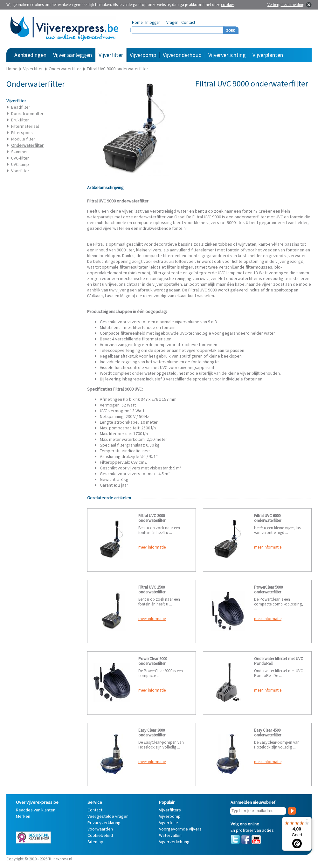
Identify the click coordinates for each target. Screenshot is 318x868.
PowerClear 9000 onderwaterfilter (153, 661)
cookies (228, 5)
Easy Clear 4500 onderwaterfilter (268, 733)
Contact (188, 22)
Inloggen (153, 22)
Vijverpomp (143, 55)
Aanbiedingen (30, 55)
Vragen (172, 22)
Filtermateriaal (25, 126)
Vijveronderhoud (182, 55)
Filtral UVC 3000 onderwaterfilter (152, 518)
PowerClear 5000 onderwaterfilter (268, 590)
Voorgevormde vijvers (180, 829)
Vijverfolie (169, 823)
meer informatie (152, 547)
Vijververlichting (227, 55)
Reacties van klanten (36, 810)
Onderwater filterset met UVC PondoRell (279, 661)
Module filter (23, 139)
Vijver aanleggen (73, 55)
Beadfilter (21, 107)
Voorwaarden (100, 829)
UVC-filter (20, 158)
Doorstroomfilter (27, 113)
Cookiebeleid (100, 835)
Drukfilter (20, 120)
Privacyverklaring (104, 823)
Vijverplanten (268, 55)
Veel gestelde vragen (108, 816)
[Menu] (308, 821)
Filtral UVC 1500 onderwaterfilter (152, 590)
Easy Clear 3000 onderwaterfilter (152, 733)
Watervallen (170, 835)
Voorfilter (20, 171)
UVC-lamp (20, 164)
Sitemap (95, 842)
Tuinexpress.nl (60, 859)
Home (137, 22)
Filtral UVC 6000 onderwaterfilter (268, 518)
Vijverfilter (111, 55)
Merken (23, 816)
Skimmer (20, 152)
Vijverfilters (170, 810)
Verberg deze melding (286, 5)
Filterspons (22, 133)
